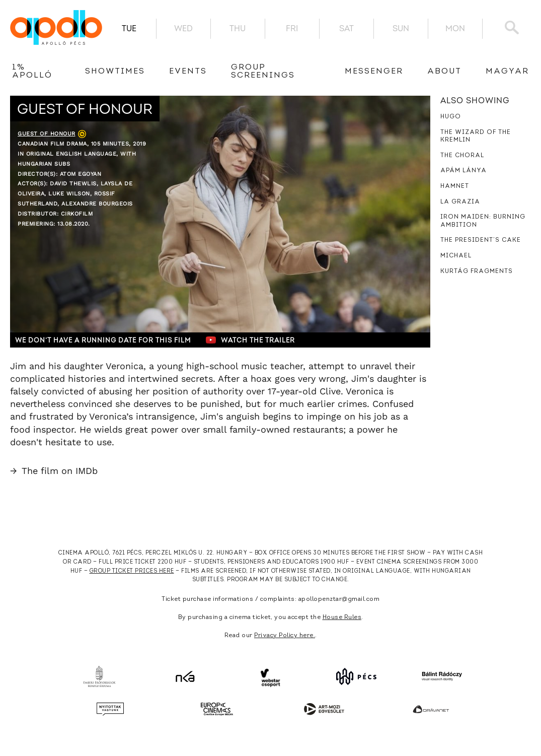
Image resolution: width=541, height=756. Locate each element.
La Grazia (460, 202)
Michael (456, 256)
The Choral (462, 156)
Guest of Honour (47, 134)
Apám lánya (463, 171)
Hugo (451, 117)
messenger (374, 72)
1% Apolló (32, 72)
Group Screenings (263, 72)
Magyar (507, 72)
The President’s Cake (481, 240)
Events (188, 72)
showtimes (115, 72)
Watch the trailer (250, 340)
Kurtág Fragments (477, 271)
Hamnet (455, 186)
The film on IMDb (54, 471)
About (444, 72)
